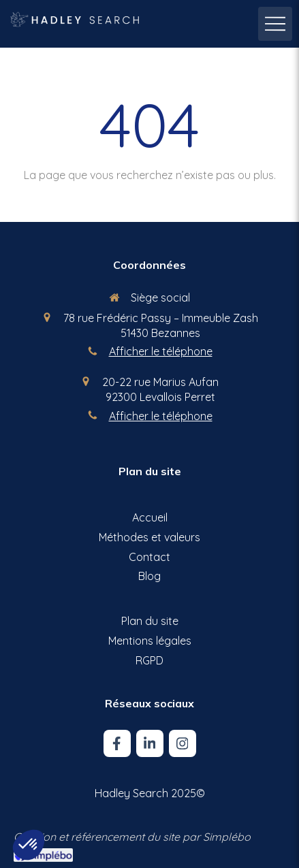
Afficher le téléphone (161, 351)
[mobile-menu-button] (275, 24)
